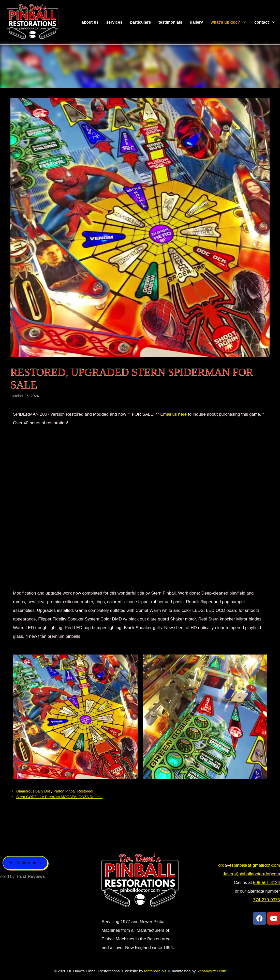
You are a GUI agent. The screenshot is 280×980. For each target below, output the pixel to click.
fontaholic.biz (155, 971)
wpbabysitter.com (212, 971)
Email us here (173, 414)
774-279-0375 (267, 900)
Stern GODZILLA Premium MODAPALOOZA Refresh (59, 797)
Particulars (140, 22)
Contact (267, 22)
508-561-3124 (267, 883)
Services (114, 22)
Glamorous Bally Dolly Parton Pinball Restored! (55, 791)
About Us (90, 22)
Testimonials (170, 22)
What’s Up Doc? (231, 22)
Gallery (197, 22)
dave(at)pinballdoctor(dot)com (251, 874)
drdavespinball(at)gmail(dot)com (249, 865)
